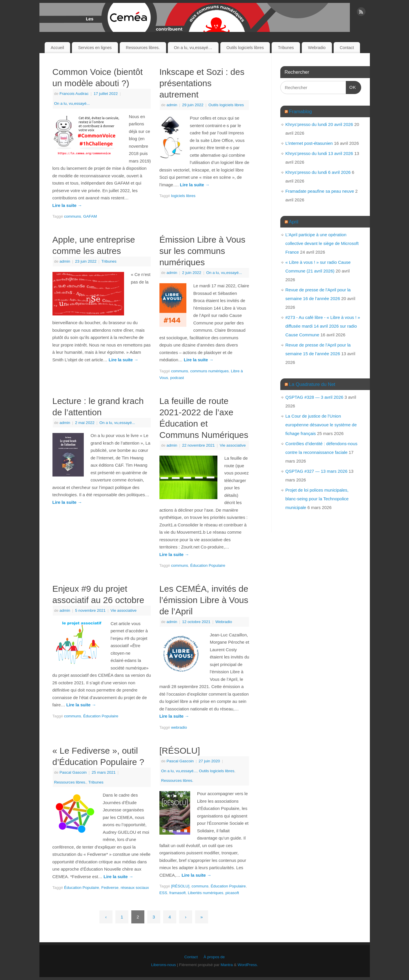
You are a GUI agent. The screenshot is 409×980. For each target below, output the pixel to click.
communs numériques (209, 371)
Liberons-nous (163, 965)
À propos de (214, 957)
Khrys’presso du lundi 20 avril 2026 (319, 124)
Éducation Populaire (208, 565)
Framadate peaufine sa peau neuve (320, 191)
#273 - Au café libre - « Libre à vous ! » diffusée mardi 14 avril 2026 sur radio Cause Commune (323, 326)
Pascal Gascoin (73, 772)
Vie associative (233, 445)
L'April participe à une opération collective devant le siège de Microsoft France (322, 243)
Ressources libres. (143, 48)
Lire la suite (67, 205)
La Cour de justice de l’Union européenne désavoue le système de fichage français (321, 425)
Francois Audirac (74, 94)
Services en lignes (95, 48)
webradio (179, 727)
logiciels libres (183, 196)
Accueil (57, 48)
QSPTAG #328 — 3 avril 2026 (315, 397)
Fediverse (110, 888)
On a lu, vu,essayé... (72, 103)
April (293, 222)
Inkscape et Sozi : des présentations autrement (202, 83)
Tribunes (286, 48)
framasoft (177, 893)
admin (172, 105)
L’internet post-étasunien (309, 143)
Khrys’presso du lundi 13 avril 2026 (319, 153)
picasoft (232, 893)
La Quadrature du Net (312, 384)
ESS (163, 893)
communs (73, 216)
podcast (177, 378)
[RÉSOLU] (180, 751)
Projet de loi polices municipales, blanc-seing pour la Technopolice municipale (317, 499)
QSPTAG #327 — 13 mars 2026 (317, 471)
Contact (347, 48)
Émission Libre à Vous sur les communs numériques (202, 251)
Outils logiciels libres (245, 48)
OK (351, 86)
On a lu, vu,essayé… (193, 48)
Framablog (300, 111)
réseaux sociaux (135, 888)
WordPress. (248, 965)
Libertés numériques (206, 893)
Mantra (227, 965)
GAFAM (90, 216)
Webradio (317, 48)
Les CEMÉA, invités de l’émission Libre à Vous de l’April (204, 600)
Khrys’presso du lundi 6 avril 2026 (318, 172)
